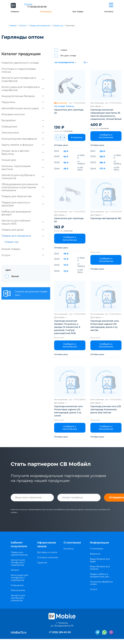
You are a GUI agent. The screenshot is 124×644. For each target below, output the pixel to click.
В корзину (77, 137)
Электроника (23, 133)
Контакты (109, 12)
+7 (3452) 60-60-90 (37, 7)
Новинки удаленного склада (20, 63)
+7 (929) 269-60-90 (60, 632)
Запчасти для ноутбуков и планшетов (23, 177)
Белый (15, 276)
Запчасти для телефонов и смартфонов (23, 79)
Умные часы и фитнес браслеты (23, 152)
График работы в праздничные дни (100, 575)
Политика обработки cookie (101, 583)
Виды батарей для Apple (100, 560)
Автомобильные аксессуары (23, 108)
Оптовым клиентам (48, 558)
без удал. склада (68, 56)
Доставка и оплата (47, 552)
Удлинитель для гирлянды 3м (69, 111)
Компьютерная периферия (23, 139)
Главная (13, 26)
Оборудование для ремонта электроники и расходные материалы (23, 187)
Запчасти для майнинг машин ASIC (23, 222)
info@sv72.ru (19, 632)
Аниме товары (23, 249)
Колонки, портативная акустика (23, 168)
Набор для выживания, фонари (16, 213)
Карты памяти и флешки (23, 145)
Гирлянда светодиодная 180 (106, 218)
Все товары (78, 12)
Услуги (23, 255)
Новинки (15, 12)
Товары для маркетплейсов (19, 554)
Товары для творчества (23, 196)
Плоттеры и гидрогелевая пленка (19, 70)
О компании (72, 543)
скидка (64, 50)
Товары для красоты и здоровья (23, 204)
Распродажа (46, 12)
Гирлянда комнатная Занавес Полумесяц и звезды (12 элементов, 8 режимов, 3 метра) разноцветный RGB (67, 327)
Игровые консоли (13, 114)
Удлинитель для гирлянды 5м (69, 220)
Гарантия (42, 563)
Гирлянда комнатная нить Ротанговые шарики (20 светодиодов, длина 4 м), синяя (68, 411)
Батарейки (23, 120)
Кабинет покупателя (19, 544)
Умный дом (23, 160)
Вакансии (95, 554)
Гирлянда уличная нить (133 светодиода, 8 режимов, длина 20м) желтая (106, 409)
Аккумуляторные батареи (23, 96)
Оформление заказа (47, 544)
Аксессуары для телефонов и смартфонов (23, 88)
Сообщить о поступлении (106, 136)
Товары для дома (23, 230)
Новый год (58, 26)
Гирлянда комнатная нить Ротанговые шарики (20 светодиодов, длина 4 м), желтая (105, 326)
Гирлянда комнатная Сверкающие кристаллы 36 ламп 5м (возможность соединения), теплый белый (106, 114)
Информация (99, 543)
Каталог (23, 26)
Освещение (23, 127)
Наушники (23, 102)
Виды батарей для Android (100, 568)
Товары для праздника (40, 26)
